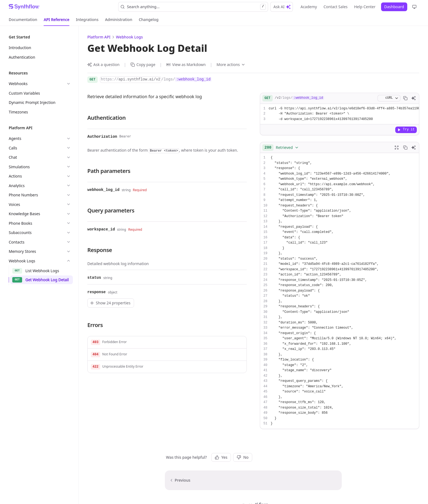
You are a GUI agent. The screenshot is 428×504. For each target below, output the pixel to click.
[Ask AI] (414, 98)
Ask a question (103, 64)
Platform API (99, 37)
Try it (406, 130)
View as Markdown (186, 64)
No (243, 457)
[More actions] (231, 65)
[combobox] (282, 148)
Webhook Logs (129, 37)
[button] (167, 342)
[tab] (23, 20)
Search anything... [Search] (193, 7)
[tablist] (84, 20)
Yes (221, 457)
